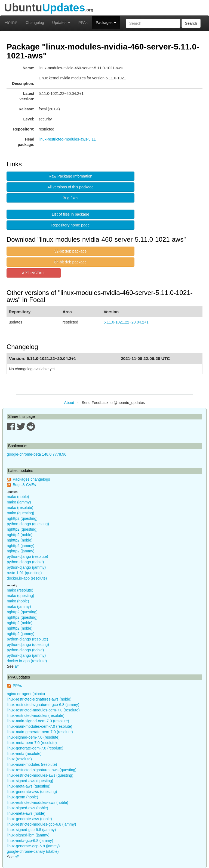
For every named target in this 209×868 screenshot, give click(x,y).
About (69, 403)
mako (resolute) (20, 508)
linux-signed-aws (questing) (30, 781)
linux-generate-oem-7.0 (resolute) (35, 748)
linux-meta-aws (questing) (29, 786)
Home (11, 23)
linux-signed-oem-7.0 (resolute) (33, 737)
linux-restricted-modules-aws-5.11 (67, 139)
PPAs (83, 23)
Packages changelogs (31, 479)
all (17, 666)
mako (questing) (20, 513)
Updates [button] (61, 23)
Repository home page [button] (71, 225)
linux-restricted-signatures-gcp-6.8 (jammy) (43, 705)
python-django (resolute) (27, 556)
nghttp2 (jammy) (21, 546)
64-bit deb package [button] (70, 262)
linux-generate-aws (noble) (29, 819)
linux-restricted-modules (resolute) (36, 715)
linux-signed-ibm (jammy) (28, 835)
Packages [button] (106, 23)
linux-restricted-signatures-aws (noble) (39, 699)
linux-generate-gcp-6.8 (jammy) (33, 846)
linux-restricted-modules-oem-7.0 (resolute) (43, 710)
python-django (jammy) (26, 567)
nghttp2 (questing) (22, 518)
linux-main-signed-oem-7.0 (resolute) (38, 721)
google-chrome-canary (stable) (33, 851)
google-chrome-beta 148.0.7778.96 (37, 454)
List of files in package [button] (70, 214)
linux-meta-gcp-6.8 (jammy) (30, 841)
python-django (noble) (25, 562)
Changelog (35, 23)
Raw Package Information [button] (70, 176)
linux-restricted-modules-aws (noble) (38, 802)
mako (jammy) (19, 502)
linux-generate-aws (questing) (32, 792)
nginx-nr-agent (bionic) (26, 694)
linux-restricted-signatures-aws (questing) (42, 770)
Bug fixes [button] (70, 198)
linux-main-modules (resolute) (32, 764)
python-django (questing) (28, 524)
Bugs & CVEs (24, 485)
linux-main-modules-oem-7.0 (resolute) (39, 726)
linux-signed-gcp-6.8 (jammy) (31, 830)
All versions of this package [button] (70, 187)
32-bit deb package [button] (70, 251)
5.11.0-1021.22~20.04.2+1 (126, 322)
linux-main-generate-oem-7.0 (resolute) (40, 732)
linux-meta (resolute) (24, 754)
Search (191, 23)
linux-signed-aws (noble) (27, 808)
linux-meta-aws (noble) (26, 813)
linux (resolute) (19, 759)
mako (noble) (18, 497)
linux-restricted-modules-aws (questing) (40, 775)
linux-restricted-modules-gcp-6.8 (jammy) (41, 824)
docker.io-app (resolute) (27, 578)
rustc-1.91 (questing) (24, 573)
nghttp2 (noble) (20, 535)
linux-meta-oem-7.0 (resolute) (32, 743)
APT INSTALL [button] (34, 273)
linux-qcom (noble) (22, 797)
